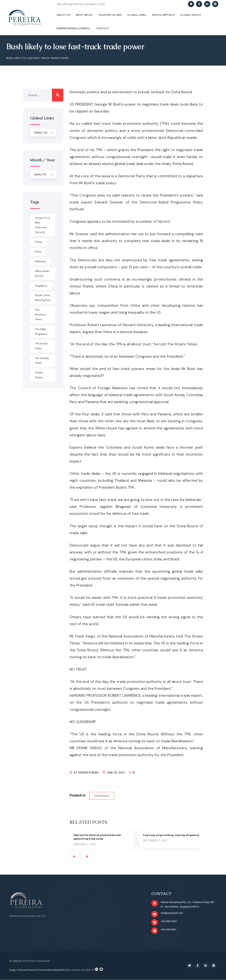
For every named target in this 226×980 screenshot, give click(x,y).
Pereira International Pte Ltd (54, 970)
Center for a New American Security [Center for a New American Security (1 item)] (43, 225)
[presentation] (74, 857)
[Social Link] (191, 4)
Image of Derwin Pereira (22, 970)
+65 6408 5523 (169, 922)
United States (102, 796)
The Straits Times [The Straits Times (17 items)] (41, 346)
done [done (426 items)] (38, 252)
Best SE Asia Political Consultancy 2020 (81, 4)
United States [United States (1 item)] (39, 375)
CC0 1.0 (94, 969)
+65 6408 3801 (169, 930)
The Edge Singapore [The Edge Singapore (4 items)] (41, 332)
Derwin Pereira (88, 772)
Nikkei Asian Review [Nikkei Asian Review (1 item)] (42, 273)
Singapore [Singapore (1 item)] (41, 286)
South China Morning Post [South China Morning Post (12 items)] (43, 298)
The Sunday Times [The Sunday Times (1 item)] (42, 361)
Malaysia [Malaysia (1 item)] (40, 261)
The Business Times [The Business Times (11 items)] (40, 315)
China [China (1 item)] (39, 242)
